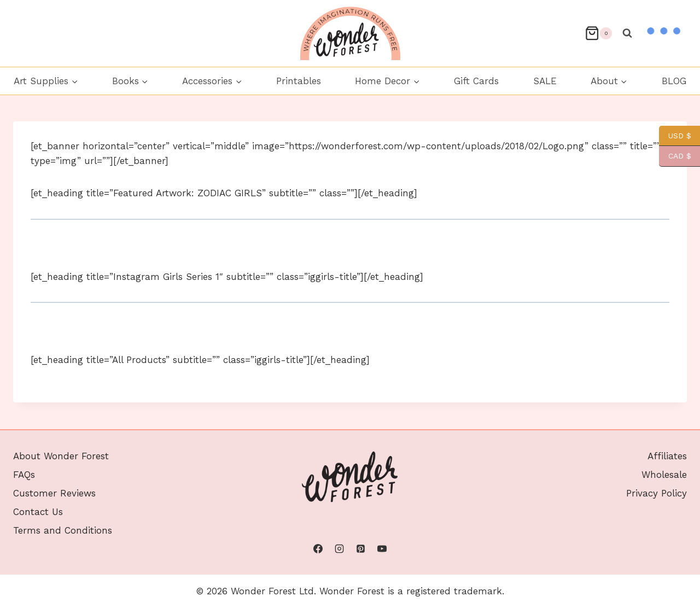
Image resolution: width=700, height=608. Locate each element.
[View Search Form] (627, 33)
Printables (299, 81)
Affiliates (667, 456)
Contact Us (38, 512)
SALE (545, 81)
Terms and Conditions (63, 530)
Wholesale (664, 475)
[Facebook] (318, 549)
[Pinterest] (361, 549)
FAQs (24, 475)
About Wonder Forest (61, 456)
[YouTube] (382, 549)
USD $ (675, 136)
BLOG (674, 81)
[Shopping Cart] (598, 33)
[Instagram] (339, 549)
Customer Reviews (54, 493)
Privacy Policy (657, 493)
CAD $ (675, 156)
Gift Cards (476, 81)
